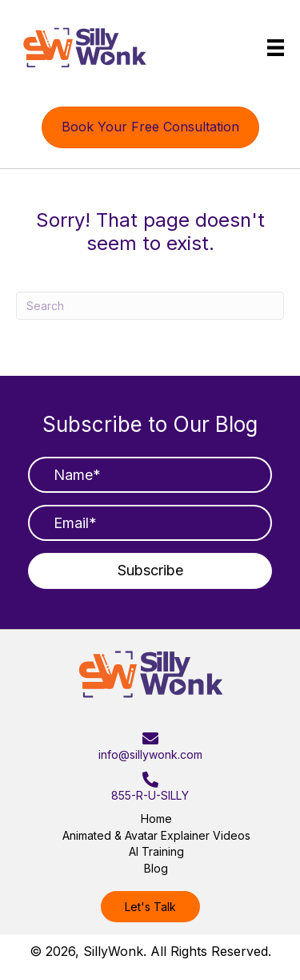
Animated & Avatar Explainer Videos (156, 835)
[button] (150, 571)
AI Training (156, 851)
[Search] (150, 306)
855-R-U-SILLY (150, 795)
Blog (156, 868)
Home (156, 819)
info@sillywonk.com (150, 754)
